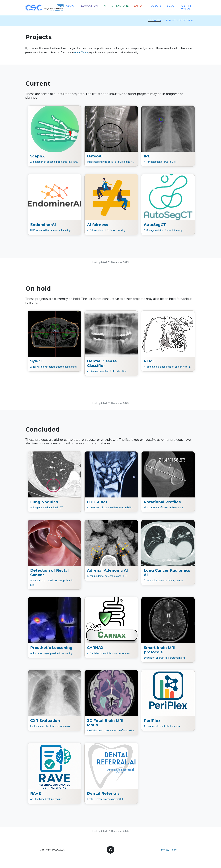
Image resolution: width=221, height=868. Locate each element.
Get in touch (186, 8)
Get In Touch (81, 53)
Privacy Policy (169, 850)
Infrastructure (116, 6)
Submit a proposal (180, 21)
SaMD (138, 6)
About (71, 6)
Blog (171, 6)
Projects (154, 6)
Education (89, 6)
